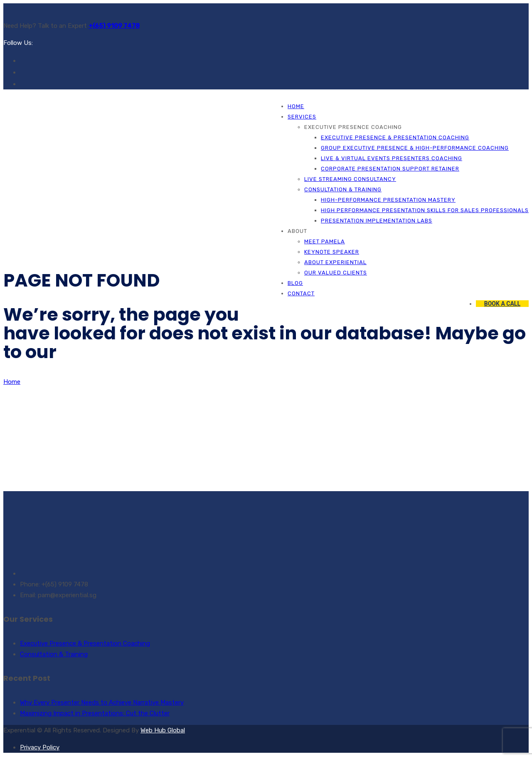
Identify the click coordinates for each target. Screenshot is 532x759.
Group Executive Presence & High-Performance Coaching (415, 148)
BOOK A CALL (502, 304)
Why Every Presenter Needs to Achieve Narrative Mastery (102, 702)
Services (302, 117)
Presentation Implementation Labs (377, 221)
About (297, 231)
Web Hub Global (163, 730)
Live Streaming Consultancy (350, 179)
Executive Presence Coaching (353, 127)
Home (296, 106)
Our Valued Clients (336, 273)
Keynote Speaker (332, 252)
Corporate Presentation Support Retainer (390, 169)
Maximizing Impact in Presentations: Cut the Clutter (95, 713)
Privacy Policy (40, 747)
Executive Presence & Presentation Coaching (395, 137)
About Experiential (335, 262)
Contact (301, 293)
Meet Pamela (325, 241)
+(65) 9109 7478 (114, 26)
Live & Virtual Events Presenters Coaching (392, 158)
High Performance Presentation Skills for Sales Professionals (425, 210)
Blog (295, 283)
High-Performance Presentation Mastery (388, 200)
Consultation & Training (343, 189)
